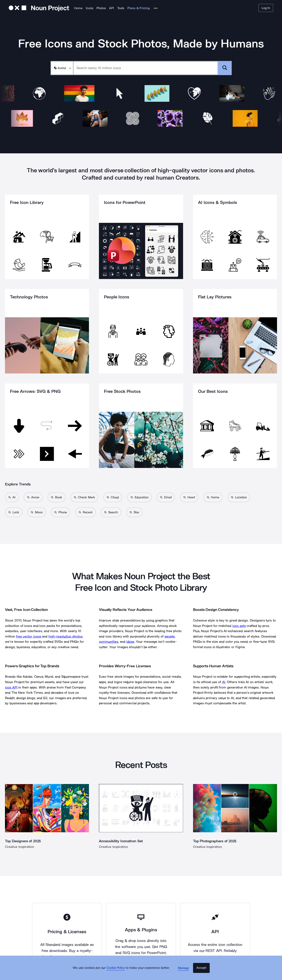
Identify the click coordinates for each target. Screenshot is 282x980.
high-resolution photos (65, 636)
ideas (130, 642)
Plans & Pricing (139, 8)
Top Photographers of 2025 (216, 841)
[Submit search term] (225, 68)
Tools (121, 8)
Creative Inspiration (20, 847)
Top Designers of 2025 (24, 841)
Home (78, 8)
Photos (101, 8)
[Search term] (146, 68)
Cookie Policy (119, 973)
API (111, 8)
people (170, 636)
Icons (89, 8)
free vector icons (29, 636)
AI (224, 682)
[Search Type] (62, 68)
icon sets (239, 626)
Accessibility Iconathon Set (122, 841)
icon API (11, 687)
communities (109, 642)
